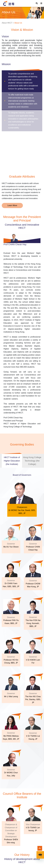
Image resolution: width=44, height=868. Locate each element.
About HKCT (7, 23)
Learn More (12, 205)
